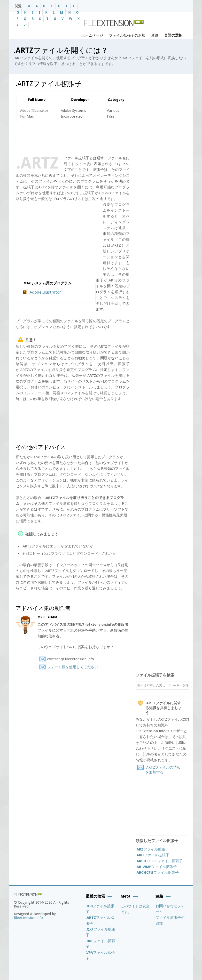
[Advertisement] (104, 138)
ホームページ (92, 35)
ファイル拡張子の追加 (127, 35)
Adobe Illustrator (45, 292)
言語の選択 (173, 35)
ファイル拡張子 (152, 849)
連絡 (155, 35)
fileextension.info (28, 918)
